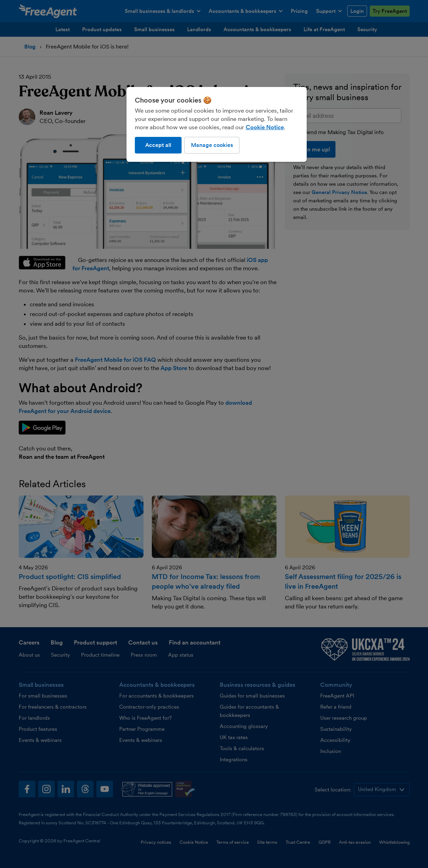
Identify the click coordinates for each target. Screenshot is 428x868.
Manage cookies (212, 145)
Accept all (158, 145)
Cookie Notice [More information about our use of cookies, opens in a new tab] (265, 127)
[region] (217, 124)
